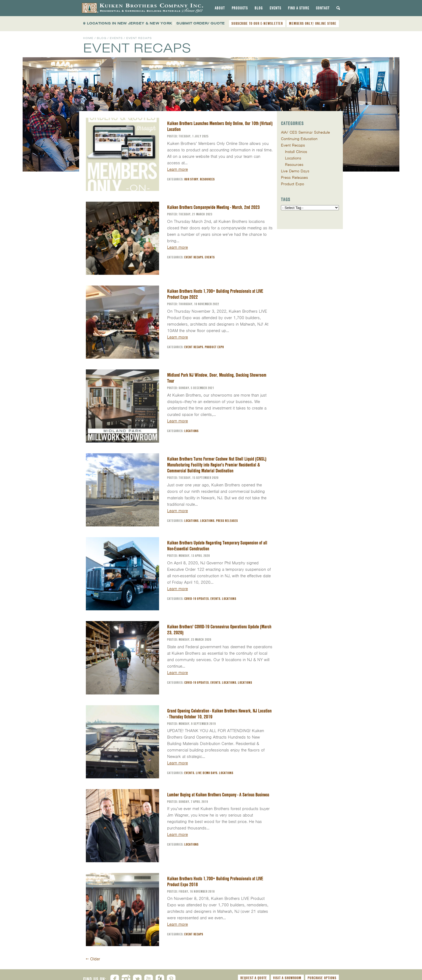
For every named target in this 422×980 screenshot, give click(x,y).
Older (93, 959)
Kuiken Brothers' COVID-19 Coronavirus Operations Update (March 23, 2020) (219, 630)
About (220, 8)
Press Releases (227, 521)
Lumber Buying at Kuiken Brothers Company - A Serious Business (218, 795)
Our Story (191, 179)
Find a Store (299, 8)
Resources (207, 179)
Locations (191, 431)
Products (240, 8)
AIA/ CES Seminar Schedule (305, 132)
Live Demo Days (207, 773)
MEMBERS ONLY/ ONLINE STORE (313, 23)
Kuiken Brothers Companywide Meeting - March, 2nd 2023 (213, 207)
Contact (323, 8)
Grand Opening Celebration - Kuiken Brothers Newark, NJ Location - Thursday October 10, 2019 (219, 714)
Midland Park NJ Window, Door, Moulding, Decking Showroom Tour (217, 378)
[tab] (220, 8)
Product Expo (214, 347)
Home (88, 38)
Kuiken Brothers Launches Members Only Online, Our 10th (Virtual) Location (220, 126)
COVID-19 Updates (197, 599)
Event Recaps (194, 257)
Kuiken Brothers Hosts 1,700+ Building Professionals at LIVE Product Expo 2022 (215, 294)
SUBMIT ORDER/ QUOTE (201, 23)
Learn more (177, 169)
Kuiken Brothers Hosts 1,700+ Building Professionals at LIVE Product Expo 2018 (215, 881)
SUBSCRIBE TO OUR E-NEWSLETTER (257, 23)
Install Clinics (296, 152)
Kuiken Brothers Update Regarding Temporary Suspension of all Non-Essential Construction (217, 546)
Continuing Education (299, 139)
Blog (259, 8)
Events (275, 8)
